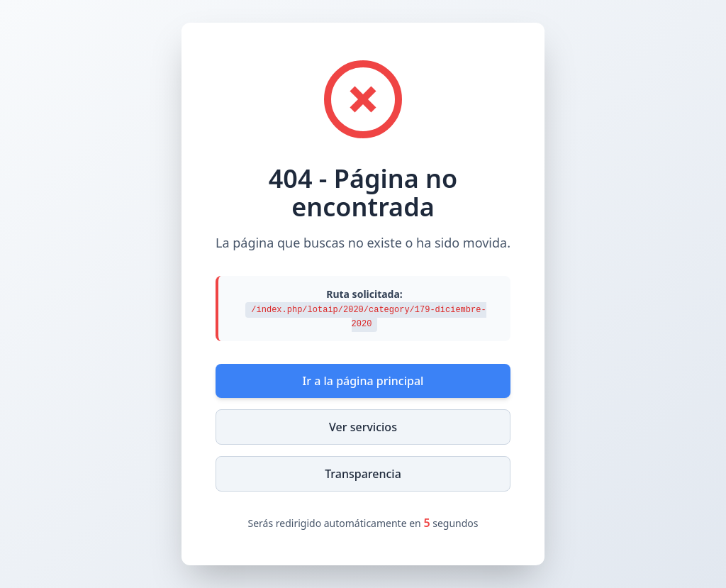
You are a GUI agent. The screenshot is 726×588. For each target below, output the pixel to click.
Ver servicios (363, 427)
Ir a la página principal (363, 381)
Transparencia (363, 474)
